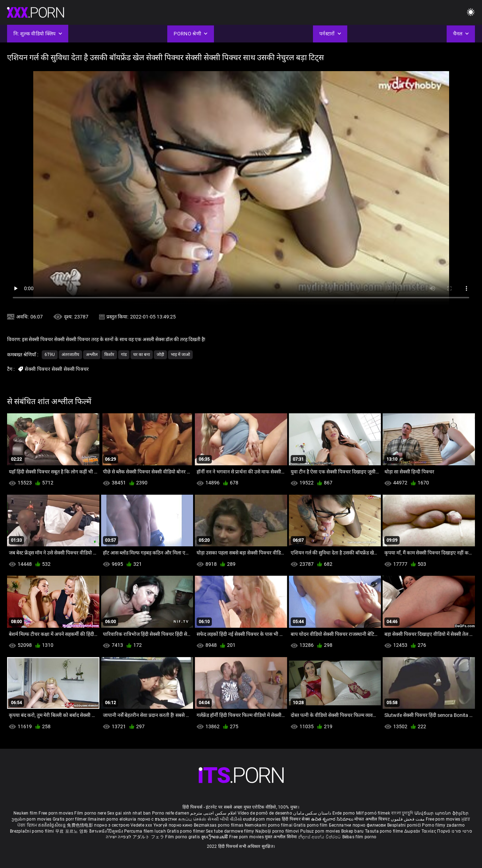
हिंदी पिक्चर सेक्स (296, 819)
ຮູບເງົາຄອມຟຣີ (215, 837)
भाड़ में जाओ (180, 355)
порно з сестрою (112, 825)
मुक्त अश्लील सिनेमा (281, 837)
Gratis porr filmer (70, 819)
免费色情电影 (80, 825)
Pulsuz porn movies (321, 831)
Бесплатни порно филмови (358, 825)
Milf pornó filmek (373, 813)
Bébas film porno (359, 837)
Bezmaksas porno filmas (219, 825)
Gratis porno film (311, 825)
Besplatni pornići (405, 825)
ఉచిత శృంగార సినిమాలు (333, 819)
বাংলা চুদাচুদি (402, 813)
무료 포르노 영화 (72, 831)
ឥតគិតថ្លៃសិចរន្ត (53, 825)
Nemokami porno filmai (269, 825)
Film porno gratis (183, 837)
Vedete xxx (141, 825)
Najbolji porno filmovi (277, 831)
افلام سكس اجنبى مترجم (213, 813)
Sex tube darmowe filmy (230, 831)
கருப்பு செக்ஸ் (192, 819)
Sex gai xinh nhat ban (129, 813)
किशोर (109, 355)
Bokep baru (353, 831)
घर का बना (142, 355)
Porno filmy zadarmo (443, 825)
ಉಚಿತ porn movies (262, 819)
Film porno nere (90, 813)
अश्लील (92, 355)
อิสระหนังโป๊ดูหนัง (107, 831)
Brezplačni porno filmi (33, 831)
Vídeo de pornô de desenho (265, 813)
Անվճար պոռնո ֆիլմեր (442, 813)
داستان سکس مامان (312, 813)
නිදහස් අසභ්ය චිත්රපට (320, 837)
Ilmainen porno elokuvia (112, 819)
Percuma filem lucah (146, 831)
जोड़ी (160, 355)
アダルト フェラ (148, 837)
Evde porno (344, 813)
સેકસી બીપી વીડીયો (225, 819)
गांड (124, 355)
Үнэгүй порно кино (174, 825)
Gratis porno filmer (186, 831)
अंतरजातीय (70, 355)
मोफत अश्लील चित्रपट (373, 819)
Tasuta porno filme (385, 831)
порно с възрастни (157, 819)
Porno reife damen (171, 813)
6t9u (50, 355)
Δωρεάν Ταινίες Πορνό (428, 831)
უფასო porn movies (32, 819)
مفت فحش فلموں (408, 819)
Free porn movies (56, 813)
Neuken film (25, 813)
